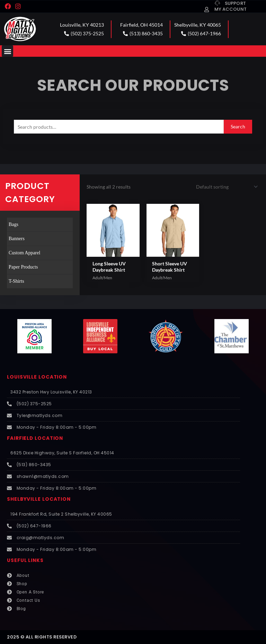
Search (238, 126)
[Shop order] (226, 187)
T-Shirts (16, 281)
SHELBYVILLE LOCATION (39, 499)
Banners (17, 239)
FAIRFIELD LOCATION (35, 438)
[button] (7, 51)
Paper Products (23, 267)
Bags (14, 224)
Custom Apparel (24, 253)
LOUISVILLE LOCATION (37, 377)
